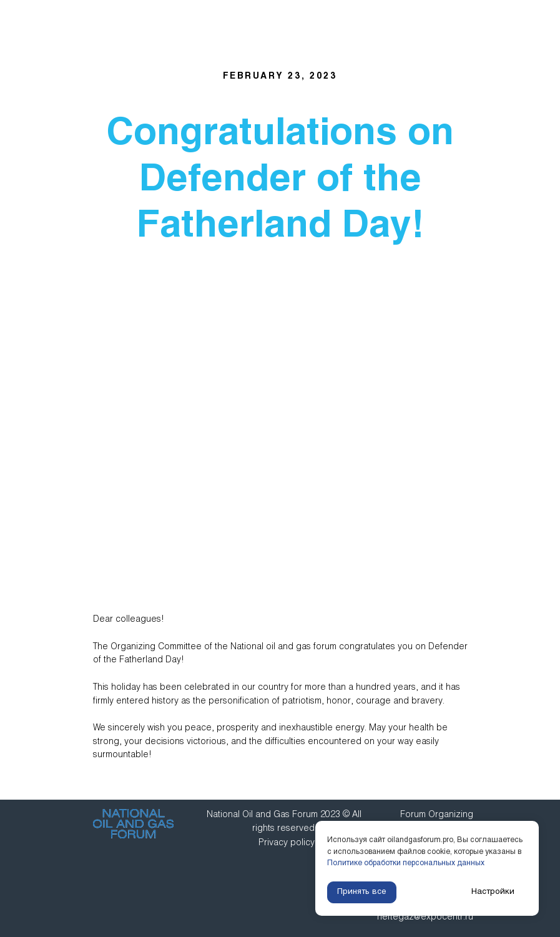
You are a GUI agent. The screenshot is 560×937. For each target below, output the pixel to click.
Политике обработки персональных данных (406, 863)
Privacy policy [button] (287, 843)
